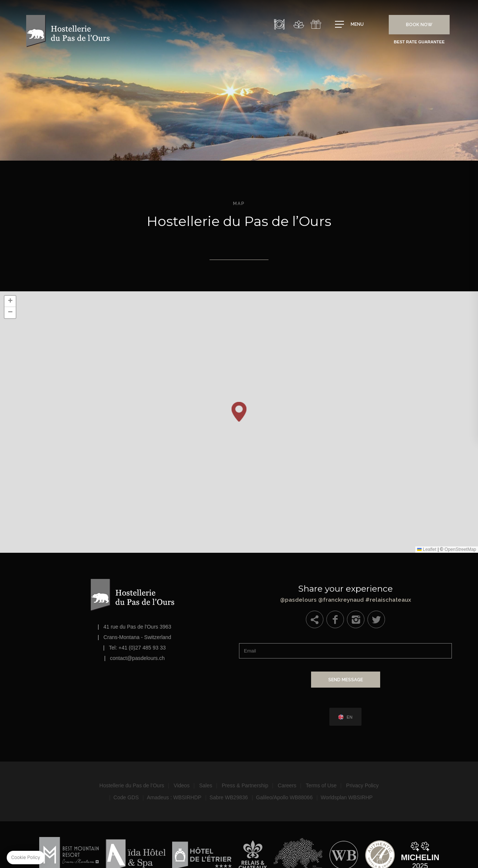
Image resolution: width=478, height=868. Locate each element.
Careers (287, 785)
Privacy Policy (362, 785)
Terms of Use (321, 785)
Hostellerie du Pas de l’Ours (132, 785)
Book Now (419, 25)
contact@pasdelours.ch (138, 658)
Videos (182, 785)
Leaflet (427, 549)
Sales (206, 785)
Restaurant (279, 24)
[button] (239, 412)
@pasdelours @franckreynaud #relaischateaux (345, 592)
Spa (299, 24)
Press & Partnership (245, 785)
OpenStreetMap (460, 549)
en (349, 717)
